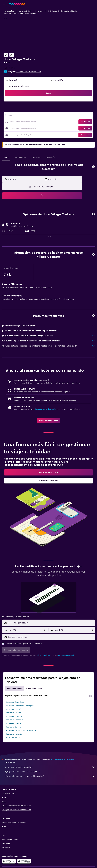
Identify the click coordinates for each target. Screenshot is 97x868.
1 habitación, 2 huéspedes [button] (18, 87)
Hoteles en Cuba (41, 11)
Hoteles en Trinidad (10, 13)
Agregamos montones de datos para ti (50, 772)
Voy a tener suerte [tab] (14, 689)
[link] (49, 421)
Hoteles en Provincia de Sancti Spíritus (64, 11)
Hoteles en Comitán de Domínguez (20, 706)
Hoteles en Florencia (14, 716)
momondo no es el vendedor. (50, 767)
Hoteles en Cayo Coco (15, 702)
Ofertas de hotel (9, 11)
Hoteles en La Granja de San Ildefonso (21, 731)
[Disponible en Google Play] (9, 861)
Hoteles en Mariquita (14, 734)
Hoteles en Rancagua (14, 720)
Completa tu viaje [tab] (34, 689)
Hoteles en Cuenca (13, 723)
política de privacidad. (66, 655)
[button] (4, 4)
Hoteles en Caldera (13, 727)
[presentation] (90, 696)
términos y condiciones (43, 655)
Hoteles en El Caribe (25, 11)
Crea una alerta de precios (46, 409)
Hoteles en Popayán (14, 709)
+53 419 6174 (9, 68)
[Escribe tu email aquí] (51, 637)
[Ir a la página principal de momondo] (17, 4)
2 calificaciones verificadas (29, 72)
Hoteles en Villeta (13, 738)
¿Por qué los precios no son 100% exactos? (50, 776)
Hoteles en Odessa (13, 713)
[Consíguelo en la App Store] (24, 861)
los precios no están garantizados (63, 760)
